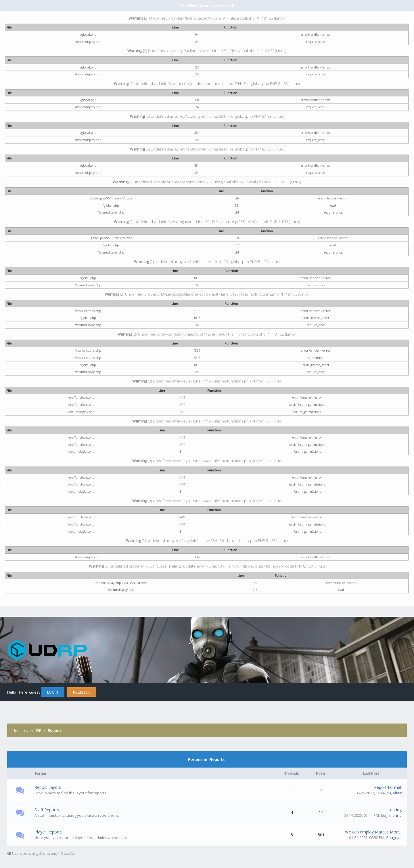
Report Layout (48, 787)
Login (53, 692)
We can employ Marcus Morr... (373, 832)
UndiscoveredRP (27, 730)
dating (396, 810)
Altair (397, 793)
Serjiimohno (391, 815)
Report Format (388, 787)
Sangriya (394, 837)
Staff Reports (47, 810)
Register (81, 692)
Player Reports (48, 832)
